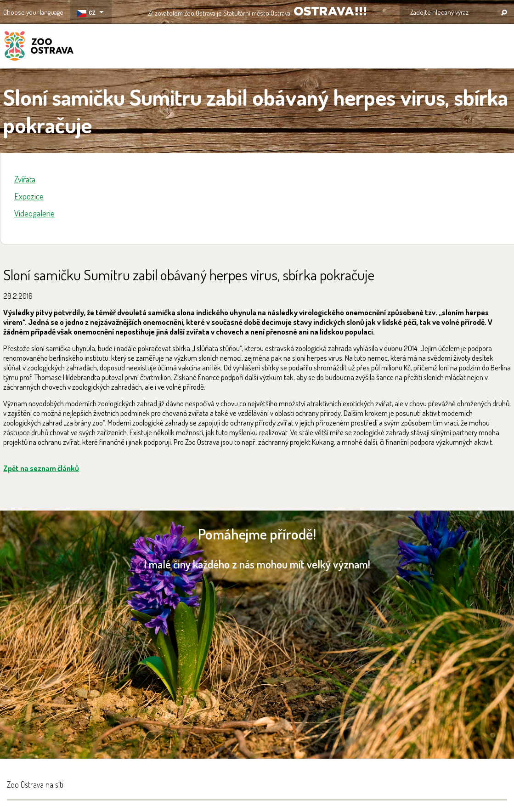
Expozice (29, 196)
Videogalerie (34, 213)
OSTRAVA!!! (330, 11)
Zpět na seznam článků (41, 468)
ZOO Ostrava (39, 47)
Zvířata (25, 179)
